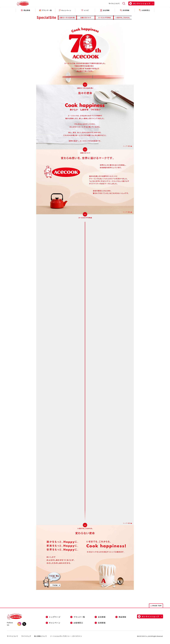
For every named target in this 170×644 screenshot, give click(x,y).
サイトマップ (26, 636)
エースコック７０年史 (105, 18)
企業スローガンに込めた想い (67, 18)
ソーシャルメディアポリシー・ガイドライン (66, 636)
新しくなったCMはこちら (52, 580)
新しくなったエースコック (86, 18)
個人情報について (41, 636)
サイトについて (114, 3)
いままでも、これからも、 (123, 18)
